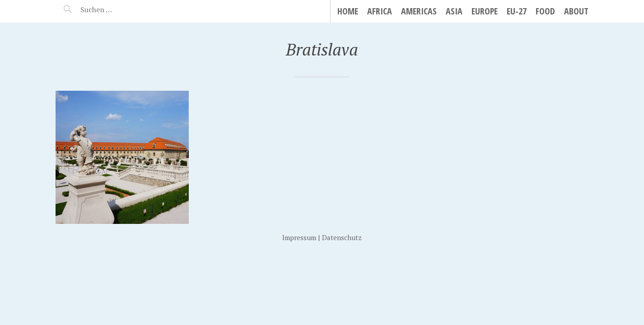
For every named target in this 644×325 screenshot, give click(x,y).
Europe (485, 11)
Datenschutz (342, 237)
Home (348, 11)
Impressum (299, 237)
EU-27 (517, 11)
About (576, 11)
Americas (419, 11)
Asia (454, 11)
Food (545, 11)
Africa (380, 11)
